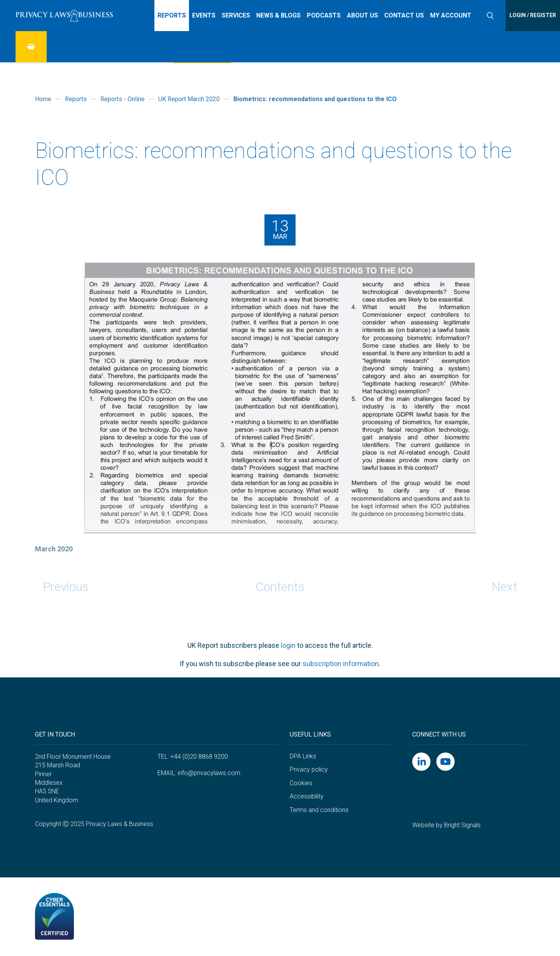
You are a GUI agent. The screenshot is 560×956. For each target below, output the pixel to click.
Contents (280, 587)
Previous (66, 587)
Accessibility (307, 796)
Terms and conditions (319, 810)
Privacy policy (309, 769)
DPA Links (303, 756)
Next (504, 587)
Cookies (301, 783)
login (288, 645)
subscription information (341, 664)
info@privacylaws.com (209, 773)
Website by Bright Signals (446, 825)
